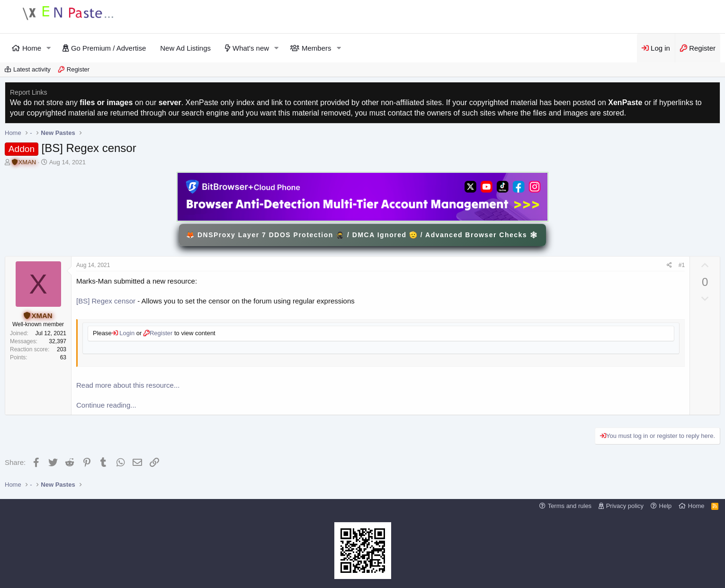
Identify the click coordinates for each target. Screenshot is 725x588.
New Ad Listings (185, 48)
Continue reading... (106, 405)
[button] (49, 48)
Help (666, 506)
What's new (251, 48)
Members (317, 48)
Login (126, 333)
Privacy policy (625, 506)
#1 (682, 265)
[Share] (669, 265)
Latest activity (32, 69)
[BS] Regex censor (106, 301)
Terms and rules (570, 506)
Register (78, 69)
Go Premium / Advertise (108, 48)
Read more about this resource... (128, 385)
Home (32, 48)
